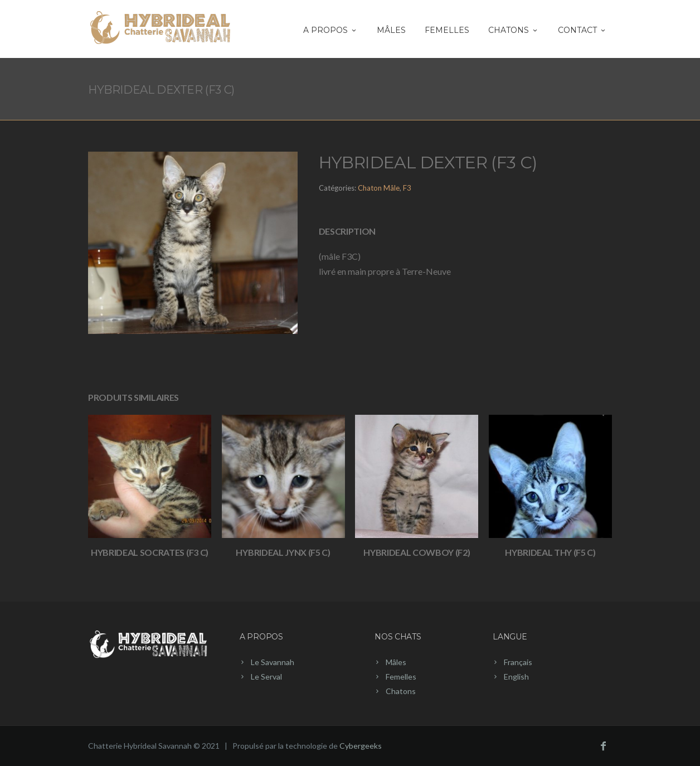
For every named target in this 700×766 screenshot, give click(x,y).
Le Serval (266, 677)
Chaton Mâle (379, 188)
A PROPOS (330, 30)
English (516, 677)
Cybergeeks (361, 746)
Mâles (391, 30)
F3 (407, 188)
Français (518, 662)
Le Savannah (273, 662)
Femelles (447, 30)
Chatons (401, 691)
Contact (582, 30)
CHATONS (514, 30)
